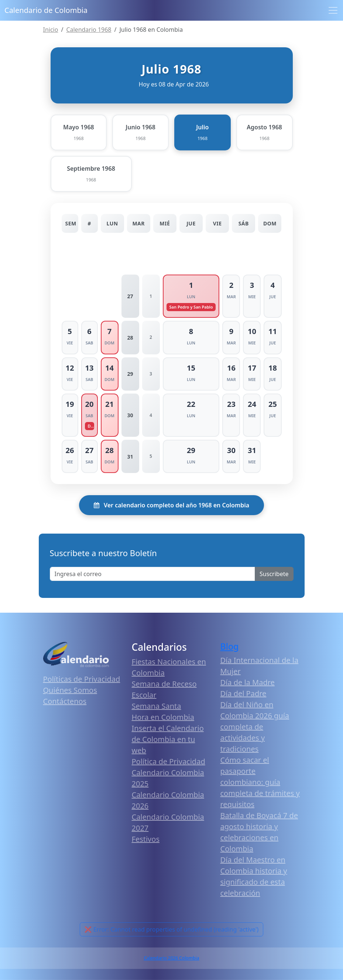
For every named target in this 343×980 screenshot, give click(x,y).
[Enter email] (153, 574)
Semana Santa (157, 706)
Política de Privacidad (169, 761)
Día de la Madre (248, 682)
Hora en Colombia (163, 717)
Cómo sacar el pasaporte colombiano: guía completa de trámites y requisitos (260, 782)
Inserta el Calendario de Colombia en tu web (168, 739)
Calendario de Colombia (46, 10)
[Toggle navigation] (333, 10)
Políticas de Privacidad (82, 679)
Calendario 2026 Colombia (171, 958)
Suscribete (274, 574)
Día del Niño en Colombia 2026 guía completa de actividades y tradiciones (255, 727)
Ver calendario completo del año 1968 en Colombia (171, 505)
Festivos (146, 839)
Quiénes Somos (70, 690)
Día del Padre (243, 693)
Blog (230, 646)
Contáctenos (65, 701)
